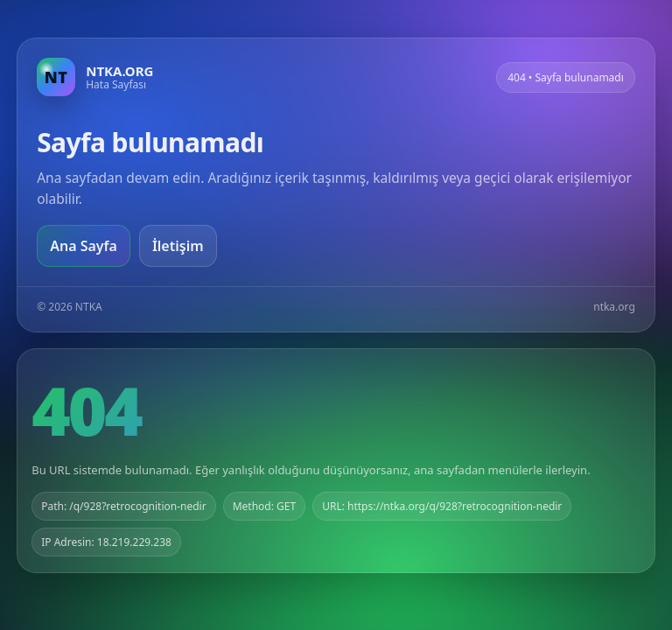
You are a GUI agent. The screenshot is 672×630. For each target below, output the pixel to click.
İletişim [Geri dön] (178, 246)
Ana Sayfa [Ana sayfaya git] (84, 246)
